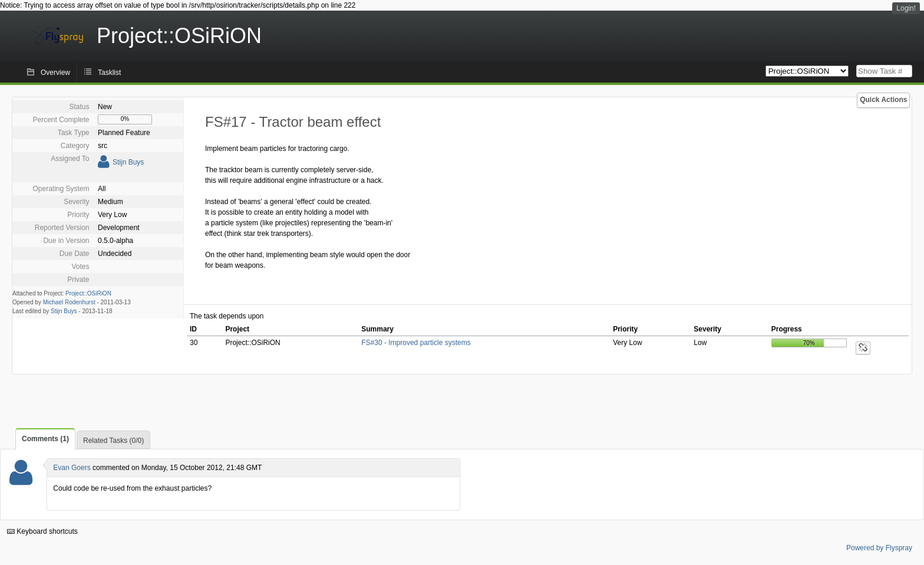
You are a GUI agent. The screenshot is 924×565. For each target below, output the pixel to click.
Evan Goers (72, 468)
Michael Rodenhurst (69, 302)
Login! (906, 8)
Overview (55, 73)
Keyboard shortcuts (42, 531)
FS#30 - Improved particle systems (416, 343)
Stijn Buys (128, 162)
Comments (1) (45, 439)
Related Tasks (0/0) (113, 441)
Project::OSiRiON (88, 293)
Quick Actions (883, 100)
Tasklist (109, 73)
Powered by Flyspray (879, 548)
